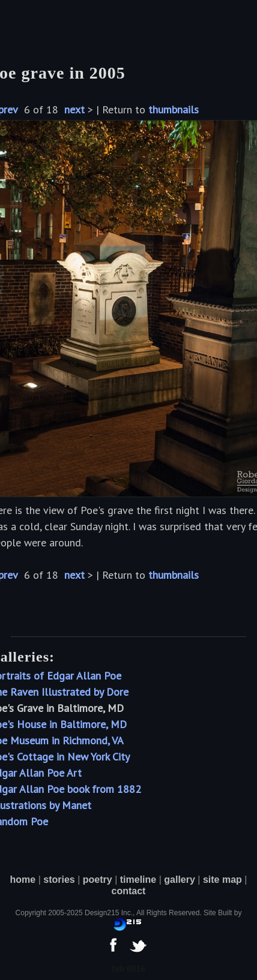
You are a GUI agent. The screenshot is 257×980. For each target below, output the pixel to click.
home (23, 880)
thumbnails (174, 109)
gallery (180, 880)
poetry (98, 880)
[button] (28, 24)
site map (222, 880)
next (74, 109)
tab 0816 (128, 969)
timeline (138, 880)
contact (129, 891)
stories (59, 880)
